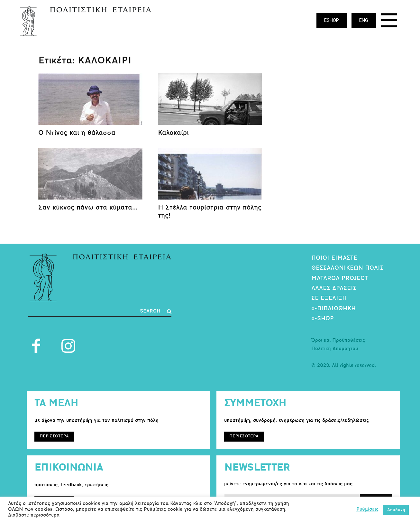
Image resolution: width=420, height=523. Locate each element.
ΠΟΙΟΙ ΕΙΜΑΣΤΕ (334, 258)
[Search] (156, 312)
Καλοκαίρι (173, 133)
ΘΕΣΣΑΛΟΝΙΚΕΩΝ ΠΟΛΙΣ (347, 268)
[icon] (389, 22)
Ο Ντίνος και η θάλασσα (77, 133)
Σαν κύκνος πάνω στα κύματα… (88, 208)
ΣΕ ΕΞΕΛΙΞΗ (329, 299)
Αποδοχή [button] (396, 510)
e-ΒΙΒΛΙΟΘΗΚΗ (333, 309)
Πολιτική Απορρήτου (335, 349)
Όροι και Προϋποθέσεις (338, 341)
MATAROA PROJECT (340, 279)
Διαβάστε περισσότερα (34, 515)
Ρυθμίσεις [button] (367, 510)
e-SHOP (323, 319)
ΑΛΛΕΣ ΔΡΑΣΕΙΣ (334, 289)
